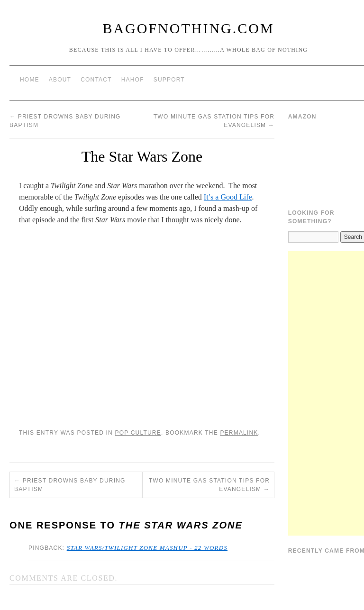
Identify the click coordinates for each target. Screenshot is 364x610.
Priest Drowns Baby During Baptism (70, 485)
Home (30, 80)
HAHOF (133, 80)
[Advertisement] (326, 393)
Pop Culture (138, 433)
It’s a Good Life (228, 197)
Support (169, 80)
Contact (96, 80)
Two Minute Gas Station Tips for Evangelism (209, 485)
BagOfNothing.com (188, 28)
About (60, 80)
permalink (239, 433)
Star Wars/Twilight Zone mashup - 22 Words (147, 548)
